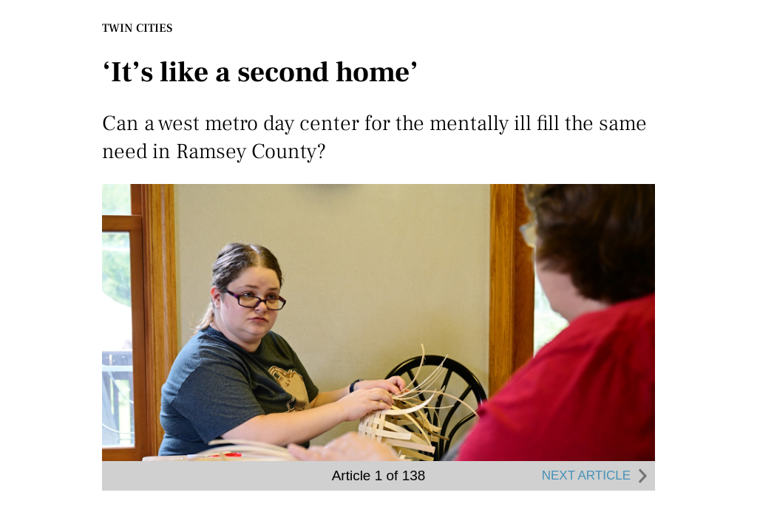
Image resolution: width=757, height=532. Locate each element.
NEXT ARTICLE (597, 476)
